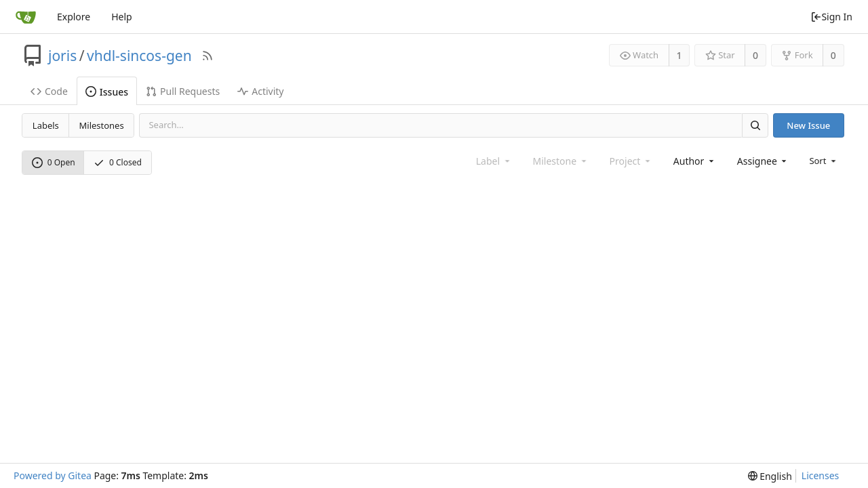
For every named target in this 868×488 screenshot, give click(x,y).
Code (49, 91)
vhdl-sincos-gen (139, 56)
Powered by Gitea (53, 475)
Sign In (831, 17)
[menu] (824, 161)
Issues (107, 92)
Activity (260, 91)
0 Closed (118, 162)
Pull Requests (183, 91)
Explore (74, 17)
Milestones (102, 125)
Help (122, 17)
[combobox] (695, 161)
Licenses (821, 475)
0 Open (54, 162)
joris (62, 56)
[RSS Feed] (208, 56)
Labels (46, 125)
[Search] (755, 125)
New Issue (808, 125)
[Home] (26, 17)
